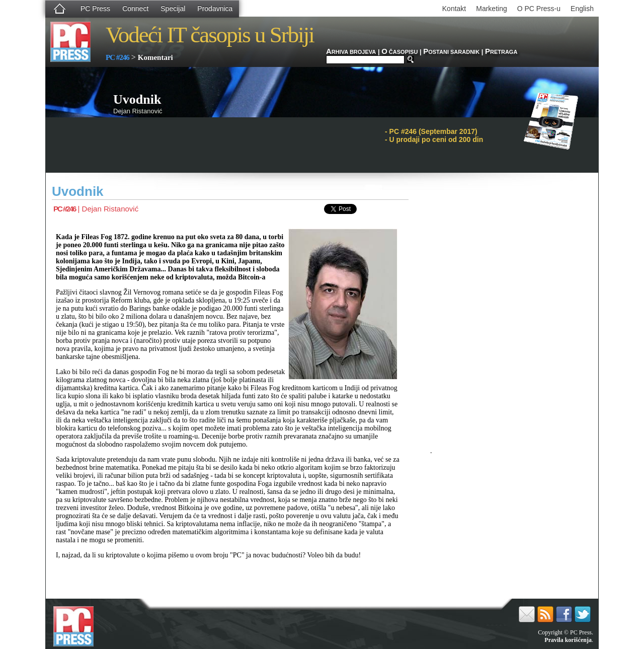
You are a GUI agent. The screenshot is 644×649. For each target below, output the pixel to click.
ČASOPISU (399, 52)
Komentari (155, 57)
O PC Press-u (539, 9)
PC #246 (117, 57)
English (582, 9)
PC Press (95, 9)
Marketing (491, 9)
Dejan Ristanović (110, 209)
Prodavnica (215, 9)
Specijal (173, 9)
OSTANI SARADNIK (451, 52)
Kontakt (454, 9)
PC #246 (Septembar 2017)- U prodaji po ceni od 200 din (434, 135)
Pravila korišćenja (568, 640)
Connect (135, 9)
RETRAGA (501, 52)
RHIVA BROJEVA (351, 52)
